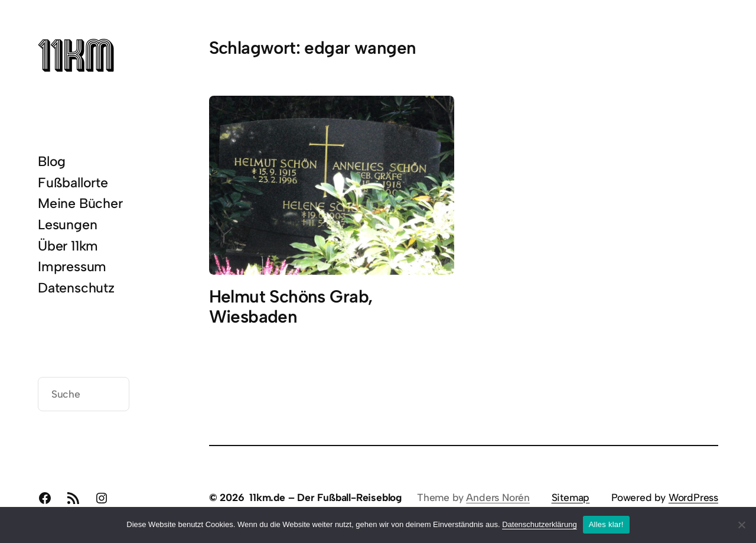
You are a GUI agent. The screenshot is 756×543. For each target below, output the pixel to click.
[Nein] (741, 525)
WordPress (693, 497)
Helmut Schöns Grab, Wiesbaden (291, 307)
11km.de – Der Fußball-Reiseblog (325, 497)
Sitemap (571, 497)
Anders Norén (498, 497)
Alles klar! (606, 524)
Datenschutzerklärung (539, 524)
